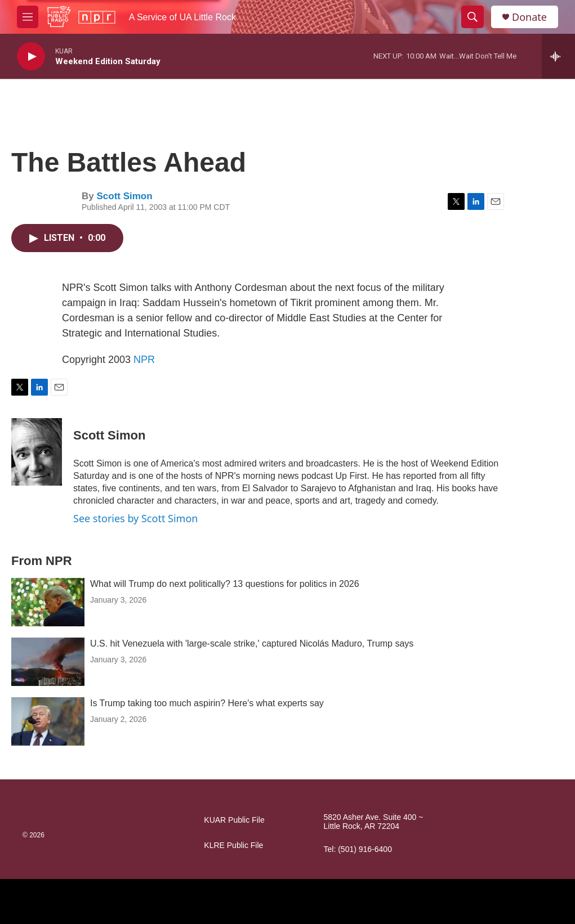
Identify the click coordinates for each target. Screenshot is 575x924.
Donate (529, 17)
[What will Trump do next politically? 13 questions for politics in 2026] (48, 602)
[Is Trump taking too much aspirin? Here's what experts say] (48, 721)
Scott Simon (124, 196)
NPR (144, 360)
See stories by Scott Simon (135, 518)
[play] (31, 57)
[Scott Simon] (37, 452)
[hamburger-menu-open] (28, 17)
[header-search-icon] (473, 17)
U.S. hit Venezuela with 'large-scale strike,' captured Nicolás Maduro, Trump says (252, 643)
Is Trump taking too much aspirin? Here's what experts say (207, 703)
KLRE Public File (233, 845)
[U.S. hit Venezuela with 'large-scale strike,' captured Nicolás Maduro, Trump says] (48, 662)
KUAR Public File (234, 820)
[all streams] (558, 56)
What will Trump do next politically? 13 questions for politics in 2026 (225, 584)
